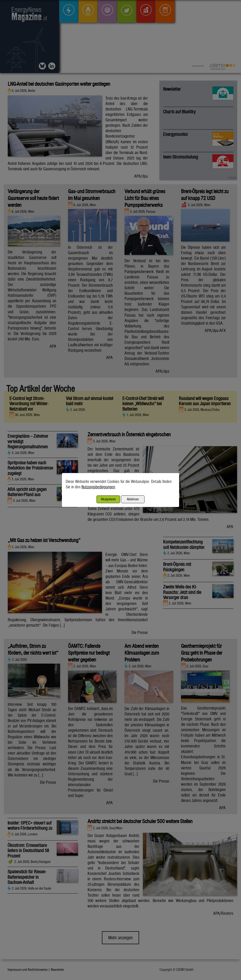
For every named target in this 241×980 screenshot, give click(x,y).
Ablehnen (133, 499)
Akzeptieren (108, 499)
